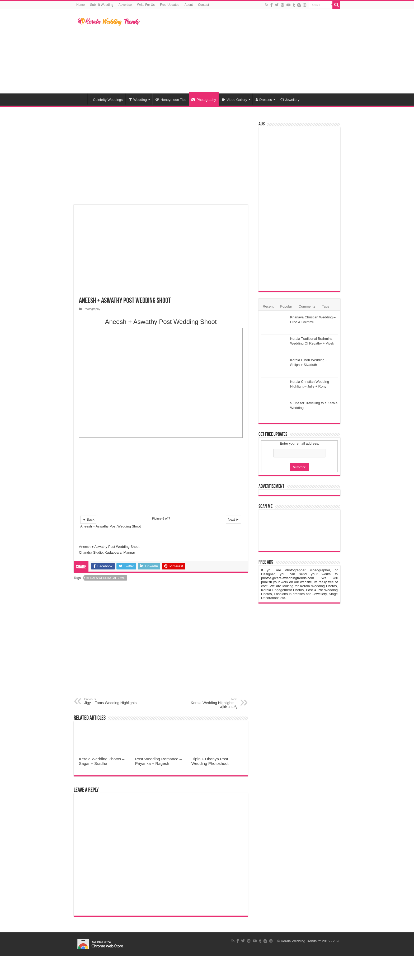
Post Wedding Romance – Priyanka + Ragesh (158, 761)
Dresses (264, 100)
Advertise (125, 5)
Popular (286, 306)
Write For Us (146, 5)
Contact (203, 5)
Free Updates (170, 5)
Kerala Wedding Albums (106, 578)
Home (81, 5)
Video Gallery (234, 100)
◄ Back (88, 519)
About (189, 5)
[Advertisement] (240, 51)
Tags (325, 306)
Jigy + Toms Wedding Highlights (111, 701)
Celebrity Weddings (107, 100)
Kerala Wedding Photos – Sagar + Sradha (102, 761)
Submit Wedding (102, 5)
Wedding (138, 100)
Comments (307, 306)
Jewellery (290, 100)
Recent (268, 306)
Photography (204, 100)
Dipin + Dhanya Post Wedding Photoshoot (210, 761)
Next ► (234, 519)
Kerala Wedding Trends (299, 941)
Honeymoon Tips (171, 100)
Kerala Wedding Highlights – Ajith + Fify (210, 703)
